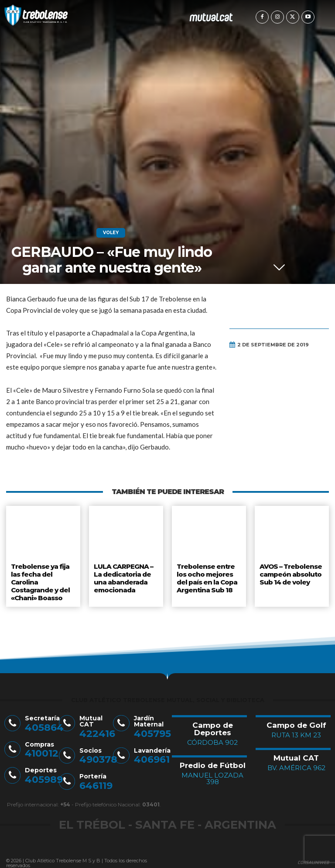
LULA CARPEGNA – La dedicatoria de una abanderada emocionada (122, 576)
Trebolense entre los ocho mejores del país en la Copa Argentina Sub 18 (207, 576)
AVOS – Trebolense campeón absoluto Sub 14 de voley (290, 572)
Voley (111, 233)
